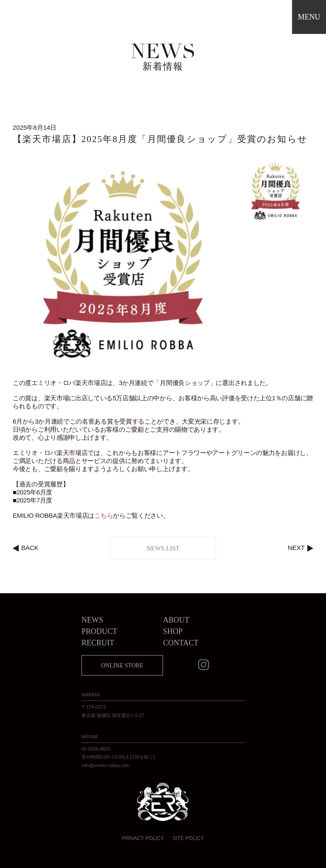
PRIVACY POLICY (143, 838)
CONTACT (181, 643)
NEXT (296, 548)
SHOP (173, 631)
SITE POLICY (188, 838)
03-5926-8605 (96, 749)
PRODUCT (99, 631)
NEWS (92, 620)
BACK (30, 548)
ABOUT (176, 620)
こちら (104, 515)
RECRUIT (98, 643)
